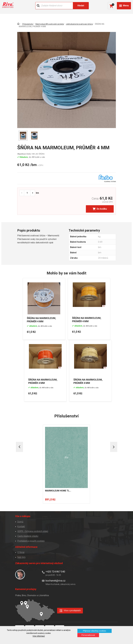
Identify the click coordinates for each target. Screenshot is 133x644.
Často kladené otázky (28, 536)
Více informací (39, 636)
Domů (20, 522)
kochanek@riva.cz (56, 581)
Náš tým (21, 557)
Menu (126, 6)
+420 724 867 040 (55, 571)
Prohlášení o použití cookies (31, 541)
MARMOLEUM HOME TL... (58, 491)
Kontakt (21, 526)
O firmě (21, 552)
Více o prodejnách (72, 610)
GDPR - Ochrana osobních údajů (33, 531)
